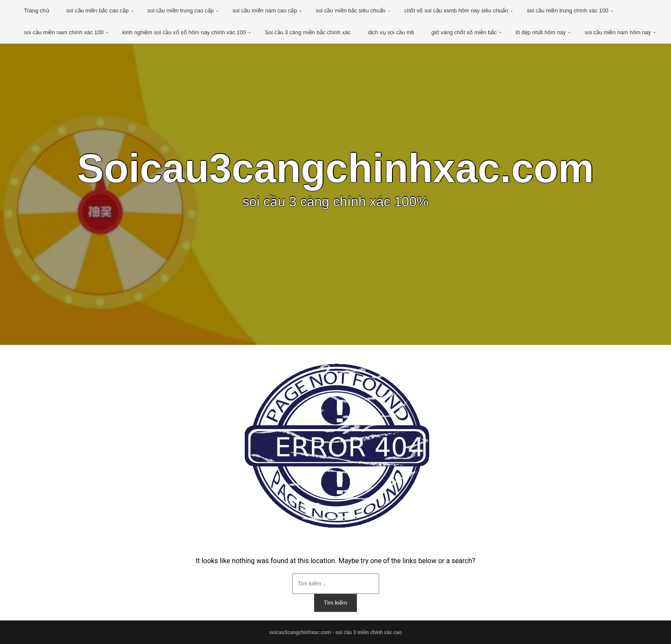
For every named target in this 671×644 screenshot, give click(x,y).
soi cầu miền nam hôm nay (618, 32)
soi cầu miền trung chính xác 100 (567, 10)
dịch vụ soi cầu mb (391, 32)
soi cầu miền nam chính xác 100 (64, 32)
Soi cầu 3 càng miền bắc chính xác (308, 32)
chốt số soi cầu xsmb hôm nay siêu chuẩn (456, 10)
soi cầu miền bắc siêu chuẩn (351, 10)
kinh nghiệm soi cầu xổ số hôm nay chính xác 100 (184, 32)
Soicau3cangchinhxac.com (335, 168)
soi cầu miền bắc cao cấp (98, 10)
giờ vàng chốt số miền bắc (464, 32)
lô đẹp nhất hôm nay (541, 32)
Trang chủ (37, 10)
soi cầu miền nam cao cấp (264, 10)
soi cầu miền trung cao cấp (181, 10)
